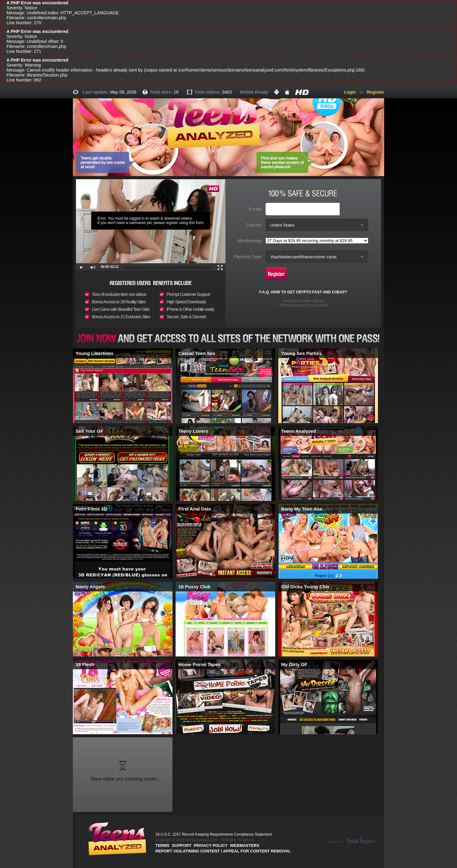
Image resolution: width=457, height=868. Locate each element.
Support (182, 845)
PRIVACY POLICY (211, 845)
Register (375, 92)
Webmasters (245, 845)
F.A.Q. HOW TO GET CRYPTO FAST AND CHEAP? (303, 292)
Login (350, 92)
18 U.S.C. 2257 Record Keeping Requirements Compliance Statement (214, 834)
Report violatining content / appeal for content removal (223, 851)
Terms (163, 845)
